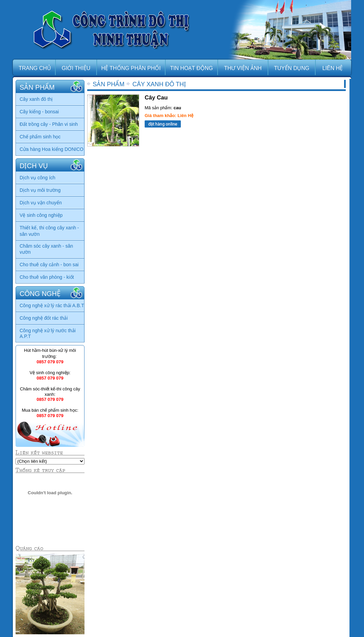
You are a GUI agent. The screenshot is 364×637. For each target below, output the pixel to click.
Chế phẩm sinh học (40, 137)
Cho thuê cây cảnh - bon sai (49, 265)
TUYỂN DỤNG (292, 68)
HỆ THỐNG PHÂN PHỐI (131, 68)
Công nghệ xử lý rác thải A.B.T (52, 305)
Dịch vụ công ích (38, 178)
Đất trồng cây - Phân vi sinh (49, 124)
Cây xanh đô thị (36, 99)
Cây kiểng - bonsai (39, 112)
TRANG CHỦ (35, 68)
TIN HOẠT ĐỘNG (191, 68)
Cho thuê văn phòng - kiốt (47, 277)
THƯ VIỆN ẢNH (243, 68)
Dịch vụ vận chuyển (41, 203)
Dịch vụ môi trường (40, 190)
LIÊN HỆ (333, 68)
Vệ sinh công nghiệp (41, 215)
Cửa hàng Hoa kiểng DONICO (52, 149)
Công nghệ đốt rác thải (44, 318)
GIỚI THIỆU (76, 68)
